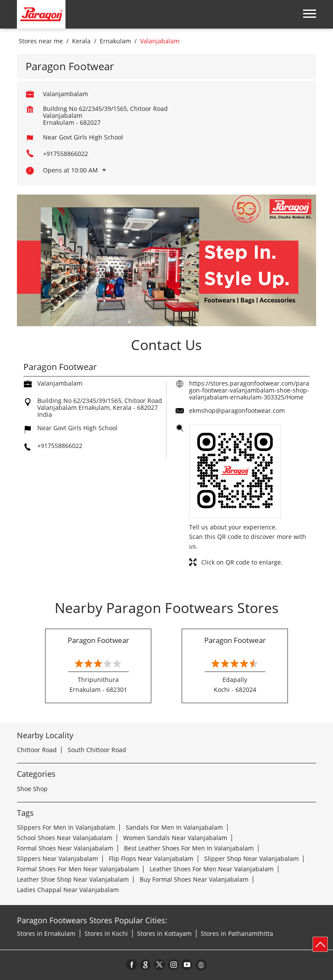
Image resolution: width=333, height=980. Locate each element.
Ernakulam (115, 41)
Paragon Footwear (98, 640)
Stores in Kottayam (164, 933)
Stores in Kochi (106, 933)
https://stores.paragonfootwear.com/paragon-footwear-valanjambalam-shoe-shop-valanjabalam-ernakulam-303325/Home (249, 390)
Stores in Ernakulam (46, 933)
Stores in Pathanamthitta (237, 933)
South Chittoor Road (97, 750)
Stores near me (41, 41)
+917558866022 (65, 154)
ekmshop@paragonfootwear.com (237, 410)
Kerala (81, 41)
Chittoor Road (37, 750)
